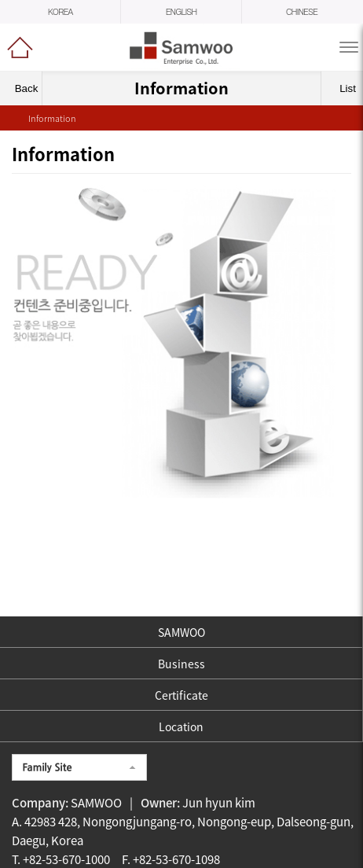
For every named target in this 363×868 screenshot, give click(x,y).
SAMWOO (181, 632)
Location (181, 726)
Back (21, 88)
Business (181, 664)
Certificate (181, 695)
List (343, 88)
